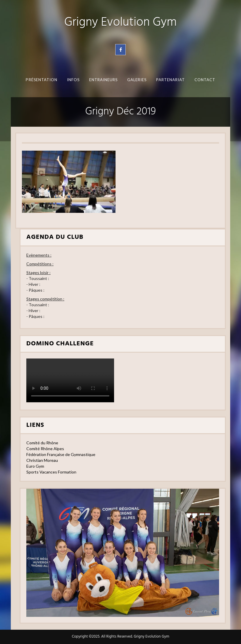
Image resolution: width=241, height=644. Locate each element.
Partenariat (170, 80)
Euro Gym (35, 466)
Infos (73, 80)
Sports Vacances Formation (51, 472)
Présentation (42, 80)
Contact (205, 80)
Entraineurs (103, 80)
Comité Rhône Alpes (45, 449)
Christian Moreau (42, 460)
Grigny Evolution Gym (120, 23)
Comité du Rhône (42, 443)
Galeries (137, 80)
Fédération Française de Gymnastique (61, 454)
